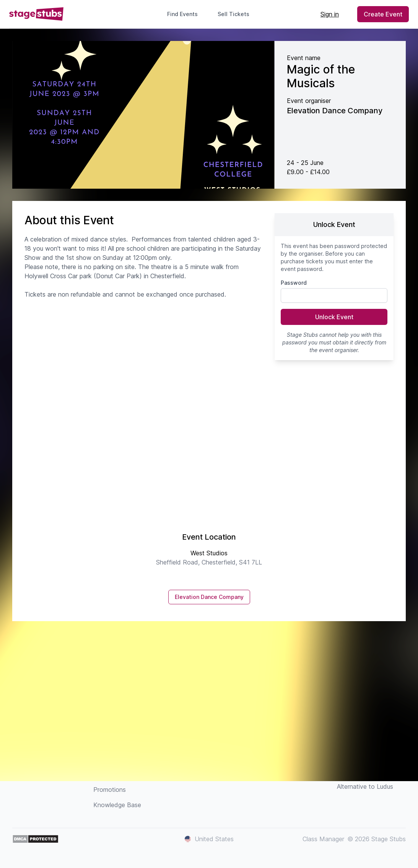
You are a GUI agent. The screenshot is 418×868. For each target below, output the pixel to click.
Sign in (330, 14)
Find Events (182, 14)
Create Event (383, 14)
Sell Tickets (237, 14)
